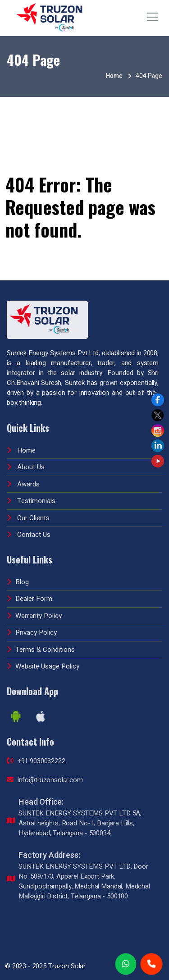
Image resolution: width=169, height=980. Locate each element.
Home (114, 76)
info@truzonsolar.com (45, 776)
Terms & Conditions (41, 646)
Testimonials (31, 497)
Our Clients (28, 514)
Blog (18, 578)
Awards (23, 481)
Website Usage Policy (43, 663)
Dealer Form (30, 595)
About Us (26, 463)
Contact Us (29, 531)
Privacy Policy (32, 629)
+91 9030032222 (36, 757)
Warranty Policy (34, 612)
